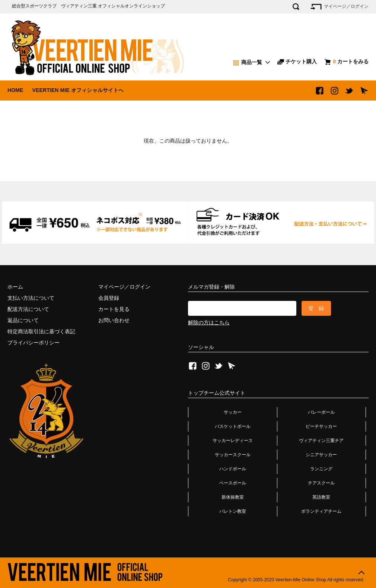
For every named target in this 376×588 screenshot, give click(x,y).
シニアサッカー (321, 455)
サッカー (233, 412)
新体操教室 (233, 497)
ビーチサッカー (321, 426)
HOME (15, 90)
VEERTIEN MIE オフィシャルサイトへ (78, 90)
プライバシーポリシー (34, 343)
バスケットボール (233, 426)
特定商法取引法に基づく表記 (41, 331)
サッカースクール (233, 455)
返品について (23, 320)
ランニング (321, 469)
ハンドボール (233, 469)
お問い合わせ (114, 320)
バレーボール (321, 412)
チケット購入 (297, 61)
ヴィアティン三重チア (321, 441)
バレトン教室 (233, 511)
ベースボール (233, 483)
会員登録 (109, 298)
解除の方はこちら (209, 322)
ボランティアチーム (321, 511)
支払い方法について (31, 298)
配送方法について (28, 309)
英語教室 (321, 497)
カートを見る (114, 309)
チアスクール (321, 483)
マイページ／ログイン (339, 7)
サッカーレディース (233, 441)
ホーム (15, 287)
